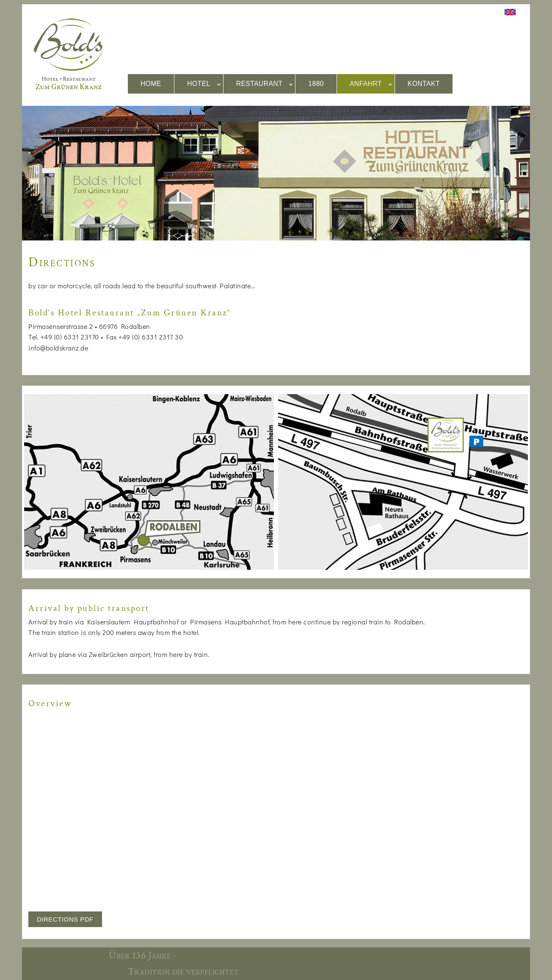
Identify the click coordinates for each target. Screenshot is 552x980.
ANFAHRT (371, 84)
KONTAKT (424, 84)
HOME (151, 84)
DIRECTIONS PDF (65, 919)
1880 (316, 84)
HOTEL (204, 84)
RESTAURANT (265, 84)
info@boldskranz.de (58, 348)
